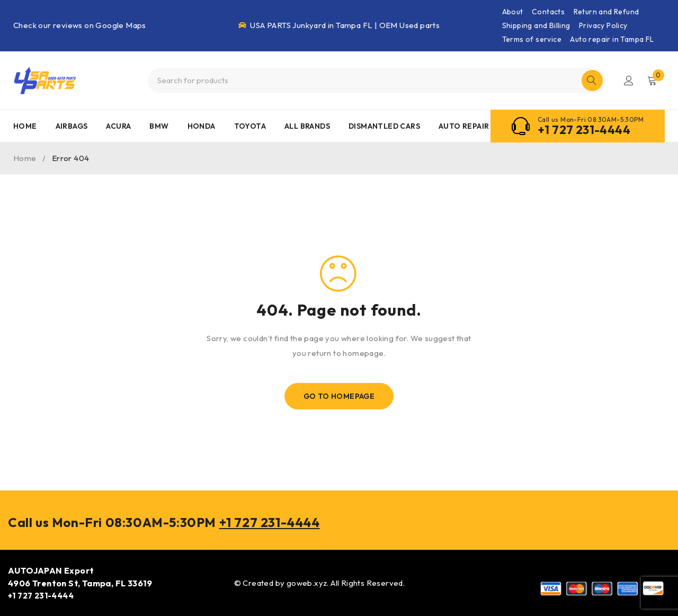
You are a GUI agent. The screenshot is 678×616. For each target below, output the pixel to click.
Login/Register (629, 81)
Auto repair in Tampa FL (612, 39)
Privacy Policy (603, 25)
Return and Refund (606, 12)
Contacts (548, 12)
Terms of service (532, 39)
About (513, 12)
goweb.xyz (307, 583)
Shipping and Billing (536, 25)
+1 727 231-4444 (584, 130)
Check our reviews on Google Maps (80, 25)
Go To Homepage (339, 396)
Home (25, 158)
